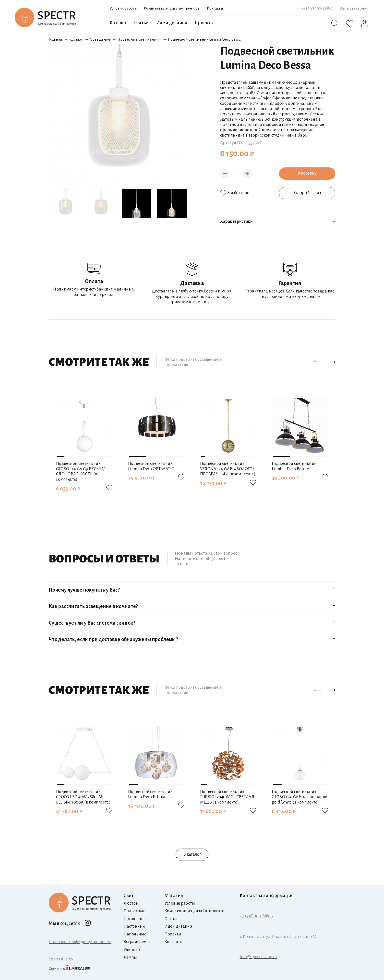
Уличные (132, 950)
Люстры (131, 903)
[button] (318, 362)
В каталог (192, 854)
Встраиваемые (138, 942)
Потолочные (136, 919)
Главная (55, 39)
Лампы (130, 957)
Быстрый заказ (307, 193)
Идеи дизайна (172, 23)
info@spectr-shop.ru (258, 957)
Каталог (118, 23)
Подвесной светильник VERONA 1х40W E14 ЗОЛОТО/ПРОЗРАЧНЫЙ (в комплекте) (228, 469)
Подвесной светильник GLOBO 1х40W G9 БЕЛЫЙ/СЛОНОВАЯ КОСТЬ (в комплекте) (80, 472)
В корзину (307, 173)
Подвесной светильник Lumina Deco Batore (294, 466)
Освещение (100, 39)
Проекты (204, 23)
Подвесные (134, 911)
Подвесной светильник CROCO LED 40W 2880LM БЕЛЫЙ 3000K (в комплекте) (83, 797)
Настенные (134, 926)
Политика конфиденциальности (80, 942)
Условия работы (123, 8)
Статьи (142, 23)
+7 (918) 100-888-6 (317, 8)
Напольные (135, 934)
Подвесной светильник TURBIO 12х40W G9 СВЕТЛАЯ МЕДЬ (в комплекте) (227, 797)
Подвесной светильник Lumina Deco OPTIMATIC (151, 466)
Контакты (215, 8)
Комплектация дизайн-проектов (172, 8)
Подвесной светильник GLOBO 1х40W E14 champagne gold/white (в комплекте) (299, 797)
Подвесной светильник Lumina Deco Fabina (150, 794)
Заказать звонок (354, 8)
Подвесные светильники (139, 39)
